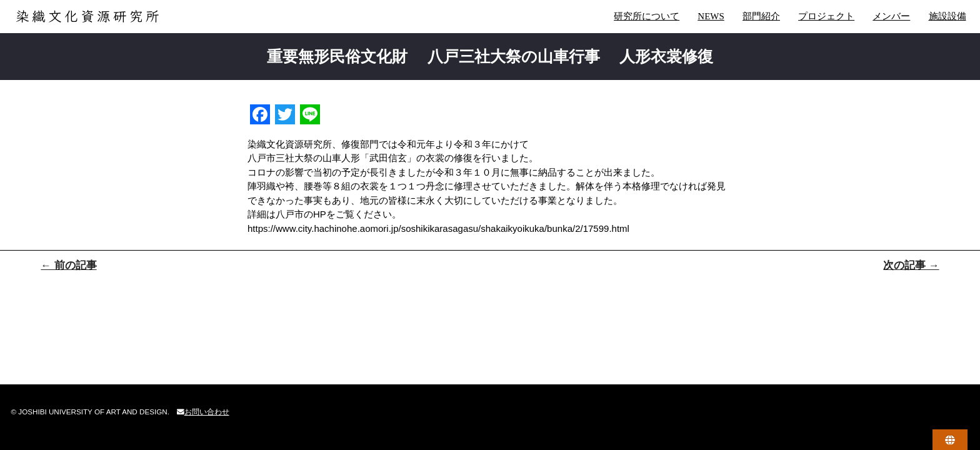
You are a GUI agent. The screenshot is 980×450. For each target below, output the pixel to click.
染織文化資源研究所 (115, 16)
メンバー (891, 16)
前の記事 (68, 265)
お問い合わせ (203, 412)
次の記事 (911, 265)
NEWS (711, 16)
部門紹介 (761, 16)
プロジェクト (826, 16)
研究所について (647, 16)
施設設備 (947, 16)
